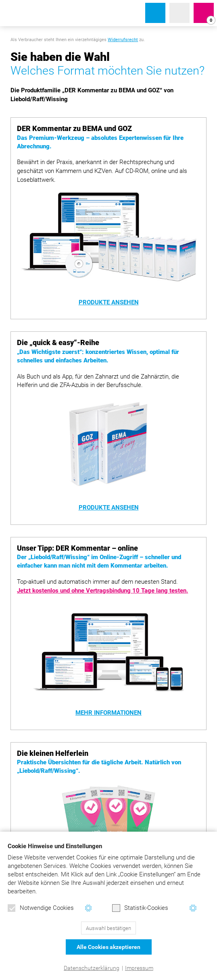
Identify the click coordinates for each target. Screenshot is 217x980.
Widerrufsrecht (123, 40)
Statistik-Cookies (140, 908)
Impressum (139, 968)
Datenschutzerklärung (92, 968)
